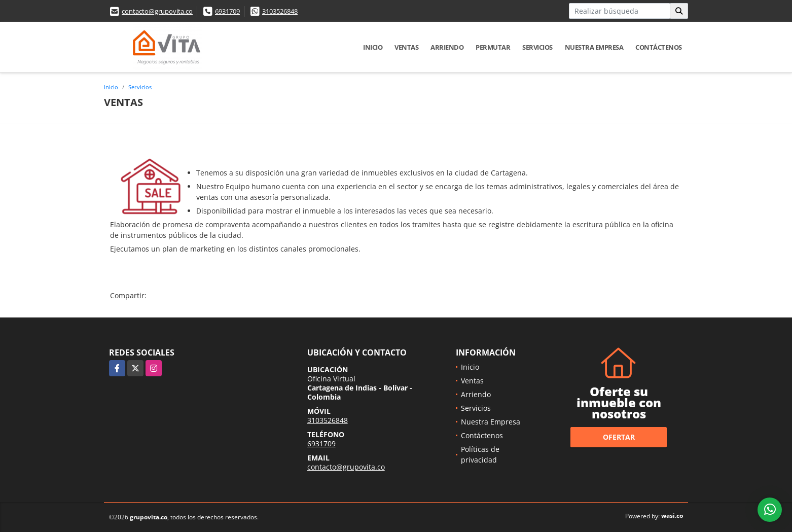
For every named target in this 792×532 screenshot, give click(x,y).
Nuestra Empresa (594, 47)
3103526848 (280, 11)
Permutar (493, 47)
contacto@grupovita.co (157, 11)
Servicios (537, 47)
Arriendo (447, 47)
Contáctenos (659, 47)
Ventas (406, 47)
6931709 (227, 11)
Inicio (373, 47)
